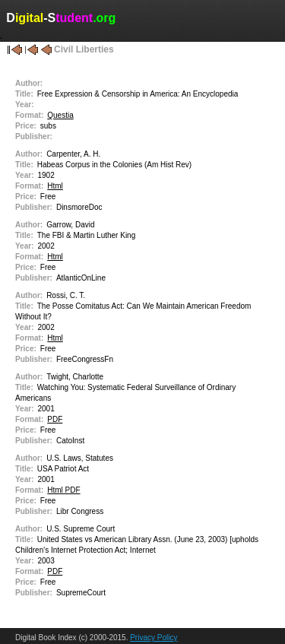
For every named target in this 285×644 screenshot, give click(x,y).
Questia (60, 115)
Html (55, 186)
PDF (55, 419)
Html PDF (63, 490)
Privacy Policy (154, 638)
